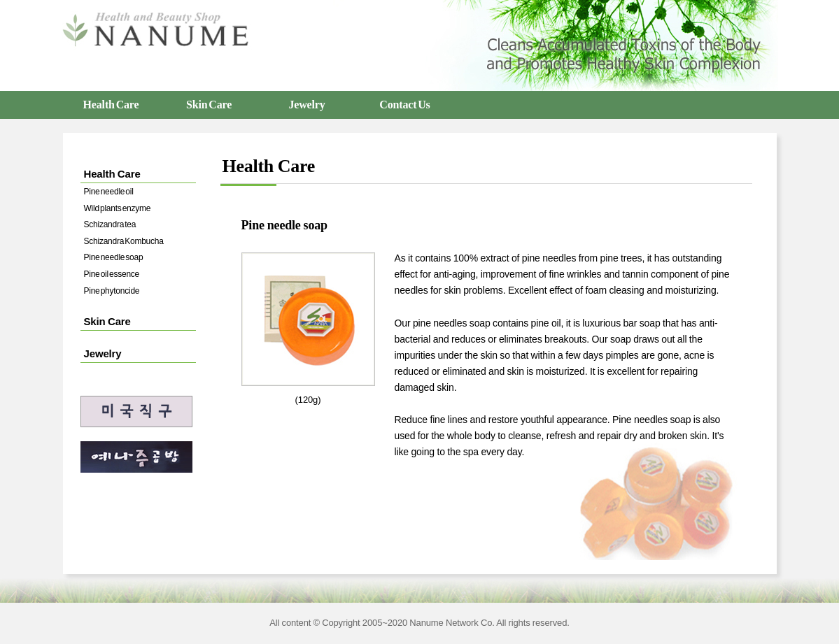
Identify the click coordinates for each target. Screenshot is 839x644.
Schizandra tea (110, 224)
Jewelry (306, 105)
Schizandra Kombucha (124, 241)
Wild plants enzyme (118, 208)
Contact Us (404, 105)
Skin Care (209, 105)
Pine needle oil (109, 192)
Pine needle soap (114, 257)
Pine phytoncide (112, 291)
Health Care (111, 105)
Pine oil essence (112, 274)
